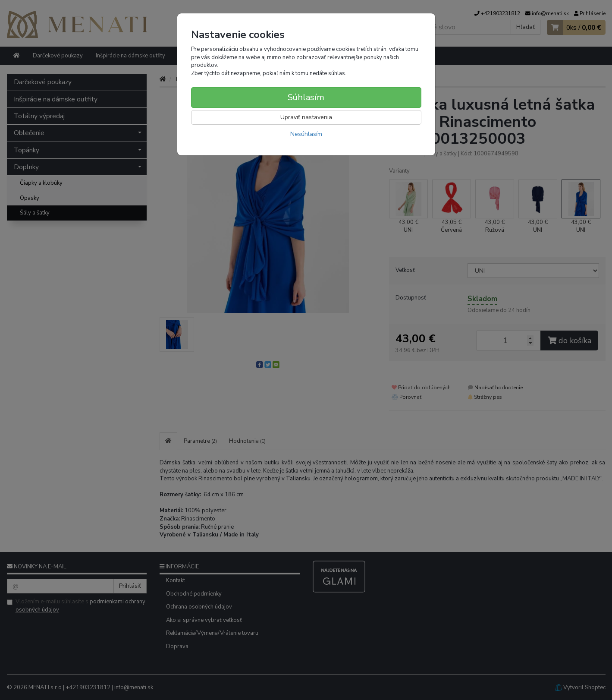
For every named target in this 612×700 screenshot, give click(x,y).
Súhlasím (306, 97)
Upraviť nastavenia (306, 117)
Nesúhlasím (306, 134)
